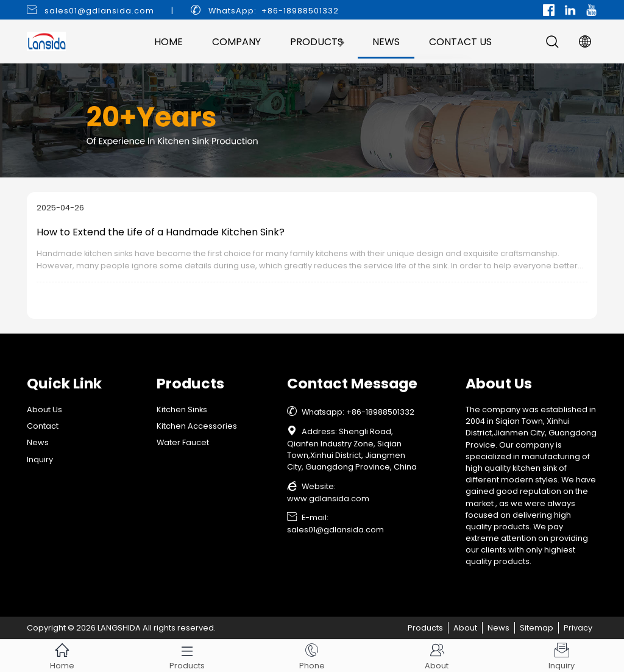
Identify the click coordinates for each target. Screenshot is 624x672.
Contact (43, 426)
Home (168, 42)
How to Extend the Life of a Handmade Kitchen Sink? (161, 232)
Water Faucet (183, 442)
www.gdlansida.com (328, 499)
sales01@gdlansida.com (99, 11)
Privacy (578, 628)
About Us (44, 409)
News (386, 42)
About (465, 628)
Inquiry (40, 459)
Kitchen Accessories (197, 426)
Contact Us (460, 42)
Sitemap (537, 628)
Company (236, 42)
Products (317, 42)
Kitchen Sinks (182, 409)
